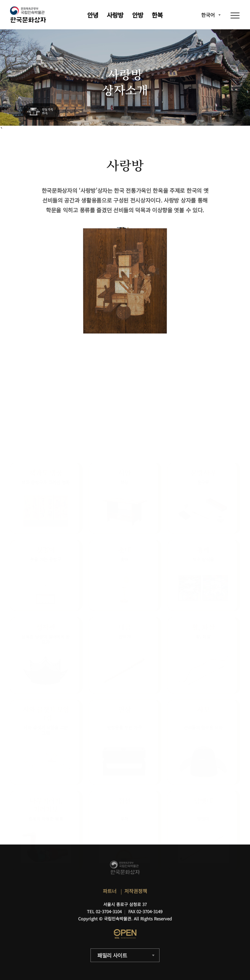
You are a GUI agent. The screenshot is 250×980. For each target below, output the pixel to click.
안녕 (93, 15)
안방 (138, 15)
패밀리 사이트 (112, 955)
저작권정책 (136, 891)
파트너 (110, 891)
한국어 (208, 15)
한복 (157, 15)
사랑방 (115, 15)
